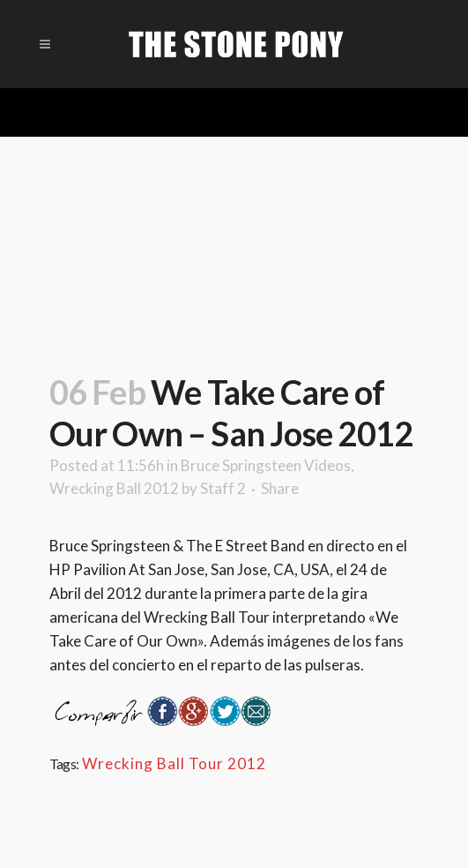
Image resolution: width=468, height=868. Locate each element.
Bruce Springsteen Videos (266, 465)
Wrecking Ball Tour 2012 (174, 763)
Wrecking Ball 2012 (114, 488)
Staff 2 (223, 488)
